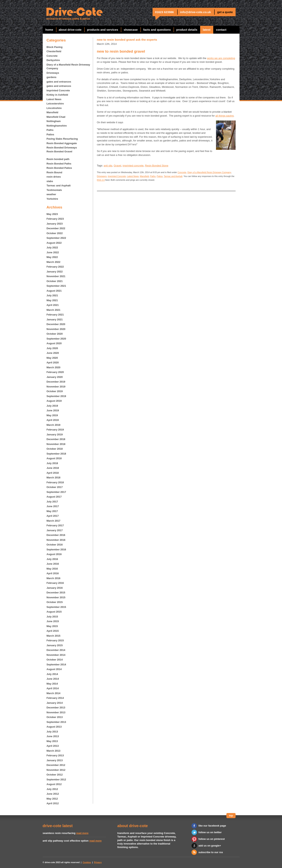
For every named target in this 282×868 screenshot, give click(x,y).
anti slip (108, 166)
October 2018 (55, 449)
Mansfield (52, 112)
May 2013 (52, 741)
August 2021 (54, 291)
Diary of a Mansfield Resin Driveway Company (68, 67)
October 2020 (55, 334)
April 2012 (53, 803)
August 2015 (54, 612)
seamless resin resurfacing (59, 833)
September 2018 (56, 454)
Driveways (53, 73)
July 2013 (52, 732)
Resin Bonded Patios (59, 168)
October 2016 (55, 545)
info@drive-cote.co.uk (196, 12)
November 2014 (56, 655)
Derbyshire (53, 60)
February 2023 (55, 219)
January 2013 (55, 760)
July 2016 (52, 559)
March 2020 (54, 367)
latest (207, 30)
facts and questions (157, 30)
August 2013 (54, 727)
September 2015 (56, 607)
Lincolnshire (54, 108)
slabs (50, 181)
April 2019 (53, 420)
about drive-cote (70, 30)
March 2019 (54, 425)
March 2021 (54, 310)
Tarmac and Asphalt (59, 186)
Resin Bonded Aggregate (62, 143)
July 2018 (52, 463)
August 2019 (54, 401)
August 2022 (54, 243)
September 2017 (56, 492)
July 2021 (52, 295)
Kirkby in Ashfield (57, 95)
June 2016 (53, 564)
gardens (52, 77)
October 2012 (55, 775)
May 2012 (52, 799)
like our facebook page (212, 826)
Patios (50, 134)
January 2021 (55, 319)
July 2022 (52, 248)
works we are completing (221, 58)
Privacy (98, 862)
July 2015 (52, 617)
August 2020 (54, 343)
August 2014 (54, 669)
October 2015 (55, 602)
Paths (50, 130)
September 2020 (56, 339)
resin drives (54, 177)
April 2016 (53, 573)
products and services (103, 30)
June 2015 (53, 621)
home (49, 30)
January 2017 (55, 530)
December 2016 (56, 535)
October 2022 (55, 233)
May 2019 (52, 415)
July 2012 (52, 789)
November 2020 (56, 329)
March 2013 (54, 751)
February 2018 (55, 482)
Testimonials (54, 190)
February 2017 (55, 525)
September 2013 (56, 722)
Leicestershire (55, 104)
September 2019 (56, 396)
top (231, 815)
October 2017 (55, 487)
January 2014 (55, 703)
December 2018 (56, 439)
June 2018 (53, 468)
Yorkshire (52, 199)
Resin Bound (54, 172)
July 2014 (52, 674)
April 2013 (53, 746)
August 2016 (54, 554)
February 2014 (55, 698)
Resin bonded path (58, 159)
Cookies (87, 862)
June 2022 (53, 252)
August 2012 (54, 784)
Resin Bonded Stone (157, 166)
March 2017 (54, 521)
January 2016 (55, 588)
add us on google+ (210, 846)
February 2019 (55, 430)
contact (221, 30)
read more (82, 833)
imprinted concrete (133, 166)
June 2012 (53, 794)
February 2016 (55, 583)
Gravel (117, 166)
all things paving (225, 116)
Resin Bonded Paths (59, 164)
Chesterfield (54, 51)
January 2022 (55, 272)
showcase (131, 30)
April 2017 (53, 516)
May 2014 (52, 684)
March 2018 (54, 478)
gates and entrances (59, 82)
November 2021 (56, 276)
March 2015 (54, 636)
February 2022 (55, 267)
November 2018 (56, 444)
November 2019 (56, 387)
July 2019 (52, 406)
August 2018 (54, 458)
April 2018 (53, 473)
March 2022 (54, 262)
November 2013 (56, 712)
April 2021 (53, 305)
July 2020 (52, 348)
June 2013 (53, 736)
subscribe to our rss (211, 852)
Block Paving (55, 47)
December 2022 (56, 228)
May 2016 (52, 569)
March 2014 (54, 693)
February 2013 (55, 755)
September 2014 (56, 664)
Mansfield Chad (56, 117)
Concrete (52, 56)
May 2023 (52, 214)
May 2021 (52, 300)
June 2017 (53, 506)
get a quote (225, 12)
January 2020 (55, 377)
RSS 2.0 (101, 180)
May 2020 (52, 358)
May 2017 (52, 511)
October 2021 (55, 281)
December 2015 (56, 593)
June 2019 (53, 410)
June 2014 (53, 679)
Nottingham (54, 121)
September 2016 (56, 549)
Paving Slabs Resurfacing (62, 139)
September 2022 (56, 238)
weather (51, 194)
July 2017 (52, 502)
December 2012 (56, 765)
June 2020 (53, 353)
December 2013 (56, 708)
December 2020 (56, 324)
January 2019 (55, 434)
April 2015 (53, 631)
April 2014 (53, 688)
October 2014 (55, 660)
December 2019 (56, 382)
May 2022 (52, 257)
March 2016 (54, 578)
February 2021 (55, 315)
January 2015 (55, 645)
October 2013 (55, 717)
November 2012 (56, 770)
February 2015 (55, 640)
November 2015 (56, 597)
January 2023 (55, 224)
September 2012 (56, 779)
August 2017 (54, 497)
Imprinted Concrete (58, 90)
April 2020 (53, 363)
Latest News (54, 99)
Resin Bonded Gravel (59, 151)
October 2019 (55, 391)
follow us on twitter (210, 832)
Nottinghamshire (57, 126)
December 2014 (56, 650)
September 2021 (56, 286)
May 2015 (52, 626)
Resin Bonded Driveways (62, 148)
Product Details (187, 30)
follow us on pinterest (211, 839)
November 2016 (56, 540)
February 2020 (55, 372)
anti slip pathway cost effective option (66, 841)
